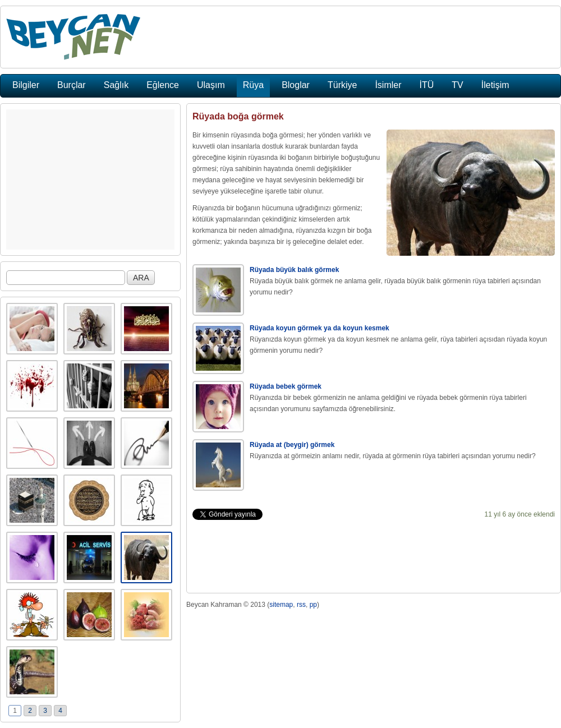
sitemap (281, 605)
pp (313, 605)
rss (301, 605)
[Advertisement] (90, 179)
